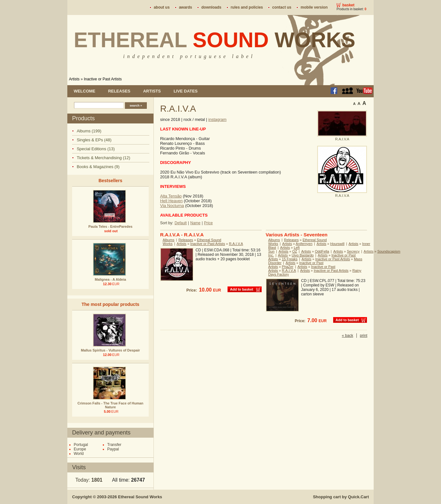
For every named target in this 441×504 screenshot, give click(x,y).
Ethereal (215, 40)
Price (208, 223)
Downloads (211, 7)
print (364, 336)
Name (195, 223)
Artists (74, 79)
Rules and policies (247, 7)
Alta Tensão (171, 196)
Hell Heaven (172, 201)
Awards (186, 7)
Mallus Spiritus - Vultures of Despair (111, 350)
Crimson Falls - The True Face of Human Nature (110, 405)
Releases (119, 91)
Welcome (85, 91)
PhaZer (288, 267)
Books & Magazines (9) (98, 167)
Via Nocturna (172, 206)
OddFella (322, 251)
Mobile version (314, 7)
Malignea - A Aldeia (110, 279)
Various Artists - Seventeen (297, 235)
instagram (217, 119)
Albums (169, 240)
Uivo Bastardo (303, 255)
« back (347, 336)
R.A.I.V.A (236, 244)
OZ (295, 251)
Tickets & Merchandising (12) (103, 158)
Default (181, 223)
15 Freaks (290, 259)
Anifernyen (304, 244)
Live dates (186, 91)
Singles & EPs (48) (94, 140)
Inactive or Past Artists (103, 79)
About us (162, 7)
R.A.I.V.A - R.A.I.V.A (182, 235)
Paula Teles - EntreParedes (110, 226)
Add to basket (242, 289)
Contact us (282, 7)
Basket (348, 5)
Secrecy (353, 251)
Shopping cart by (341, 497)
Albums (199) (89, 131)
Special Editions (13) (96, 149)
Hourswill (337, 244)
